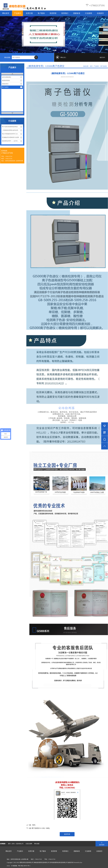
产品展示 (18, 13)
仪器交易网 (29, 844)
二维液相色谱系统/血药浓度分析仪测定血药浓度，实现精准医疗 (12, 130)
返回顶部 (102, 845)
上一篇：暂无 (31, 825)
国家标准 (77, 13)
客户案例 (41, 13)
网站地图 (37, 844)
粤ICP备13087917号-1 (24, 866)
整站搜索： (8, 57)
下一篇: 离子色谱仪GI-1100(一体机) (38, 828)
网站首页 (6, 13)
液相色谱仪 (5, 84)
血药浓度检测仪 (7, 77)
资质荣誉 (53, 13)
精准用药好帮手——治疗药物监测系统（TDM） (12, 141)
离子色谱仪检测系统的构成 (10, 127)
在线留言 (100, 13)
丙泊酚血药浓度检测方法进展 (10, 137)
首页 (91, 66)
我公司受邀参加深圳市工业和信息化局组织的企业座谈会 (12, 134)
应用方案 (29, 13)
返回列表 (67, 834)
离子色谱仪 (5, 87)
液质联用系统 (6, 80)
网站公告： (64, 57)
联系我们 (65, 13)
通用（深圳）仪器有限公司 (16, 844)
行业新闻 (89, 13)
